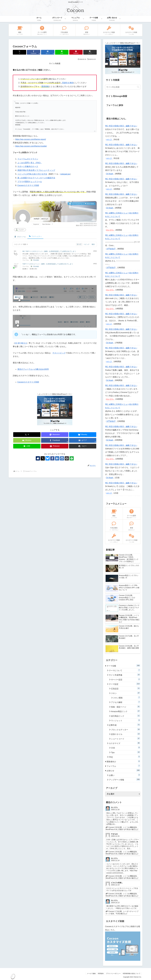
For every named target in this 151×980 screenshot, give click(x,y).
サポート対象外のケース (28, 167)
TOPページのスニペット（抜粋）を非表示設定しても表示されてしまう (48, 264)
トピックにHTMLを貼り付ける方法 (32, 174)
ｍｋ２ (109, 140)
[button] (90, 52)
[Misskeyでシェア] (27, 440)
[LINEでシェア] (62, 52)
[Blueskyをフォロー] (48, 458)
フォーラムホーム (76, 204)
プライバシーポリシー (113, 973)
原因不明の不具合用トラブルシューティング (36, 170)
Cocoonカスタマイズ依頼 (28, 185)
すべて (79, 244)
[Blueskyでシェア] (83, 435)
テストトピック (59, 353)
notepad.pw (65, 174)
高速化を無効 (68, 83)
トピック (87, 244)
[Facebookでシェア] (34, 52)
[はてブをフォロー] (57, 458)
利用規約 (101, 973)
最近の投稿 (89, 204)
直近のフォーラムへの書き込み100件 (33, 369)
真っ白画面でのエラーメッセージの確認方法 (36, 178)
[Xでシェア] (20, 52)
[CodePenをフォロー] (67, 458)
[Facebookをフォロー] (52, 458)
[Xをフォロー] (43, 458)
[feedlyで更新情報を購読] (72, 458)
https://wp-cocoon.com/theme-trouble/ (31, 146)
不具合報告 (36, 260)
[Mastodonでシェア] (55, 435)
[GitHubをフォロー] (62, 458)
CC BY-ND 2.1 (21, 343)
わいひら (110, 230)
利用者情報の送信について (132, 973)
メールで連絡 (91, 973)
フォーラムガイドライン (28, 159)
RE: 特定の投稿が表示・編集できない (121, 126)
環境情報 (45, 87)
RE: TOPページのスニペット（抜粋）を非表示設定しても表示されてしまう (49, 251)
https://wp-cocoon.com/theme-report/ (31, 139)
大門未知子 (111, 249)
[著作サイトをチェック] (38, 458)
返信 (93, 244)
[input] (123, 87)
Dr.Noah (110, 174)
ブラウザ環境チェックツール (30, 182)
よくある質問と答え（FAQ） (30, 163)
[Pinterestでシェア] (76, 52)
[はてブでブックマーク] (48, 52)
